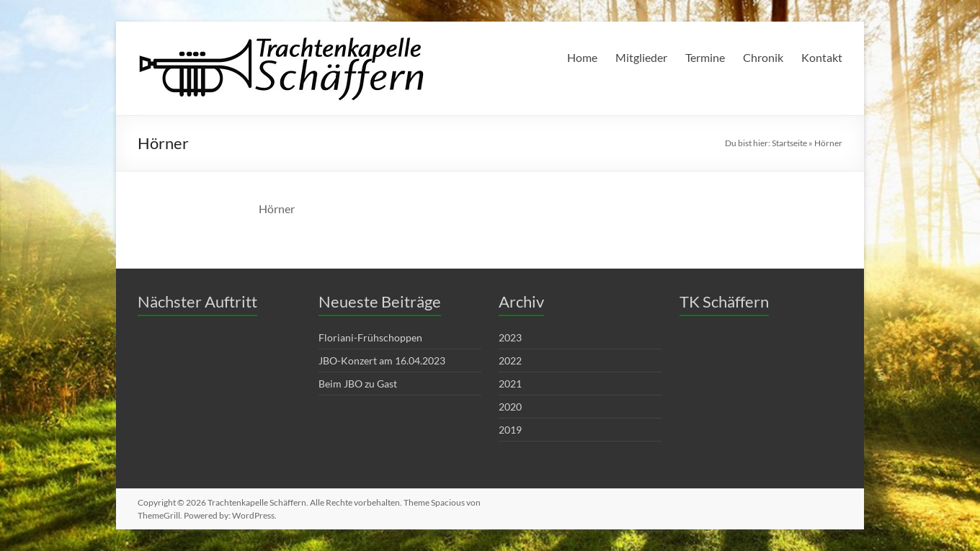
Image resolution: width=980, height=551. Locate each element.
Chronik (763, 57)
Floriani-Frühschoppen (370, 337)
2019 (510, 430)
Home (582, 57)
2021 (510, 384)
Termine (705, 57)
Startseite (789, 143)
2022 (510, 360)
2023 (510, 337)
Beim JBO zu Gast (358, 384)
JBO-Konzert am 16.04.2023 (382, 360)
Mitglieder (641, 57)
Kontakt (822, 57)
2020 (510, 407)
